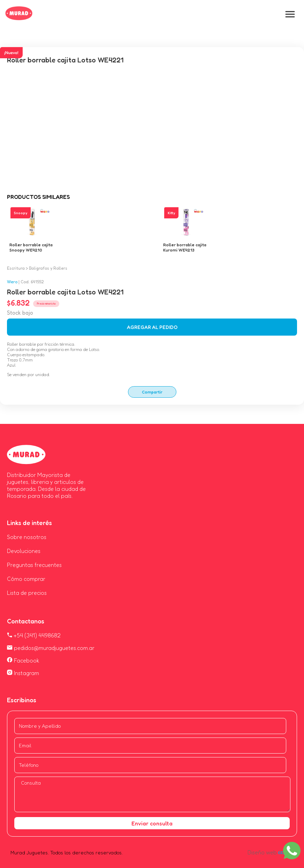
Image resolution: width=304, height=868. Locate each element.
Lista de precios (27, 593)
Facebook (23, 660)
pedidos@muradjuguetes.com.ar (51, 648)
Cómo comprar (26, 579)
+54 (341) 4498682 (34, 635)
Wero (12, 282)
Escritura (16, 268)
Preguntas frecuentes (34, 565)
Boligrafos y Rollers (48, 268)
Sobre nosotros (27, 537)
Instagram (23, 673)
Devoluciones (24, 551)
